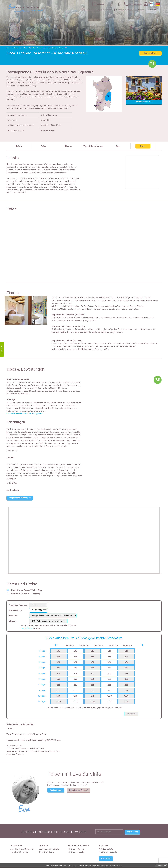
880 (93, 679)
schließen (162, 866)
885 (126, 679)
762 (59, 673)
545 (126, 662)
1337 (110, 702)
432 (126, 657)
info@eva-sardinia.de (108, 852)
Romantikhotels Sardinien (34, 48)
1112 (126, 690)
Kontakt (153, 10)
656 (110, 668)
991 (76, 685)
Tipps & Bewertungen (93, 146)
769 (109, 673)
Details (19, 146)
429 (59, 657)
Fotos (44, 146)
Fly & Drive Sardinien (19, 852)
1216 (59, 696)
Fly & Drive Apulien (76, 849)
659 (126, 668)
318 (59, 651)
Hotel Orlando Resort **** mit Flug (26, 594)
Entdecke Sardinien (124, 10)
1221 (92, 696)
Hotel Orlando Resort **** (57, 48)
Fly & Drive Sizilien (47, 852)
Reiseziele (87, 10)
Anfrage (101, 4)
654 (92, 668)
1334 (93, 702)
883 (109, 679)
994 (92, 685)
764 (76, 673)
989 (59, 685)
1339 (126, 702)
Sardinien (17, 48)
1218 (76, 696)
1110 (109, 690)
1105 (76, 690)
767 (93, 673)
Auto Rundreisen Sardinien (22, 849)
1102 (59, 690)
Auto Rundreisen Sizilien (50, 849)
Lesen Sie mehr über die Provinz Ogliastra (25, 414)
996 (110, 685)
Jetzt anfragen (56, 790)
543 (110, 662)
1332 (76, 702)
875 (59, 679)
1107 (93, 690)
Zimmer (68, 146)
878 (76, 679)
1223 (110, 696)
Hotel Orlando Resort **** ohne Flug (26, 590)
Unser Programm (104, 10)
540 (59, 662)
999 (126, 685)
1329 (59, 702)
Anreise (141, 10)
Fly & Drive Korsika (76, 852)
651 (59, 668)
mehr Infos (106, 859)
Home (9, 48)
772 (126, 673)
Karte (118, 146)
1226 (126, 696)
